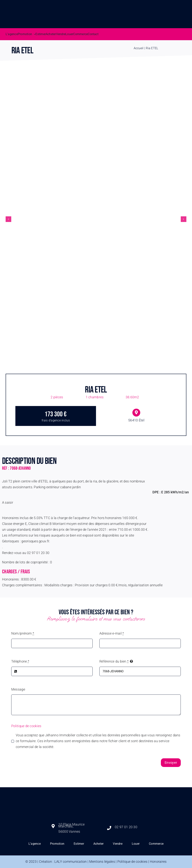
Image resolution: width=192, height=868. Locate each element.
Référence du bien (114, 661)
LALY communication (71, 862)
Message (18, 689)
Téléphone (20, 661)
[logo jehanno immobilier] (96, 791)
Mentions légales (102, 862)
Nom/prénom (23, 633)
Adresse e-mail (112, 633)
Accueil (139, 48)
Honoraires (158, 862)
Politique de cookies (26, 726)
